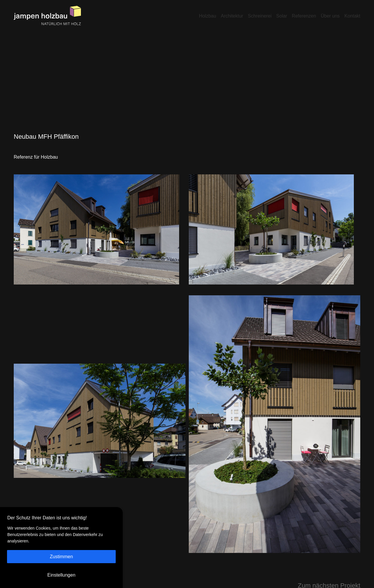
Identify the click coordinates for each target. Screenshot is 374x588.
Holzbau (208, 16)
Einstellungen (61, 575)
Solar (282, 16)
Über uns (330, 16)
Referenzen (304, 16)
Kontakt (352, 16)
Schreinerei (260, 16)
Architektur (232, 16)
